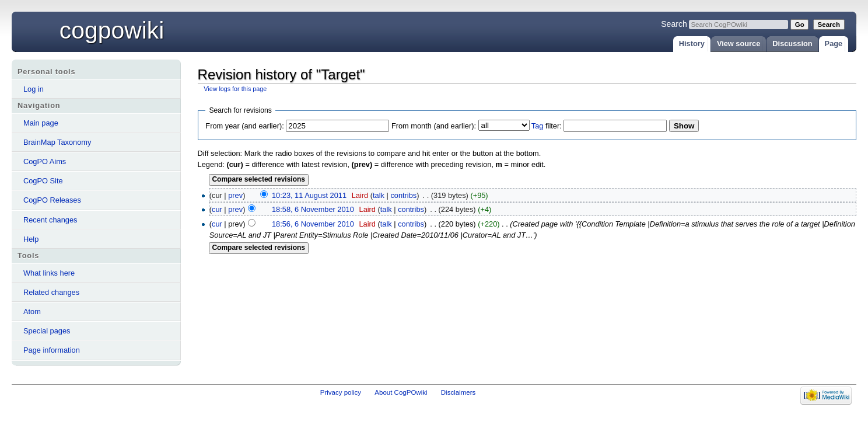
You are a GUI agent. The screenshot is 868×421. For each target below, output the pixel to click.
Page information (52, 350)
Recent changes (50, 220)
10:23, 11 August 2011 (309, 195)
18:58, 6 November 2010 (313, 209)
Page (834, 44)
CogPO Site (43, 181)
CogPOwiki (112, 30)
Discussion (792, 44)
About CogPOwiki (401, 392)
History (692, 44)
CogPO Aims (45, 161)
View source (738, 44)
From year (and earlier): (244, 126)
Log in (34, 89)
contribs (403, 195)
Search (674, 24)
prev (235, 195)
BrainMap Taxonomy (57, 142)
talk (379, 195)
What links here (49, 273)
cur (217, 209)
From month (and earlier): (434, 126)
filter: (547, 126)
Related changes (51, 292)
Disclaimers (459, 392)
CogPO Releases (52, 200)
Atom (32, 312)
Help (31, 239)
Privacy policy (341, 392)
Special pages (47, 331)
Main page (41, 123)
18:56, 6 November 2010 (313, 224)
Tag (538, 126)
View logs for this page (235, 89)
